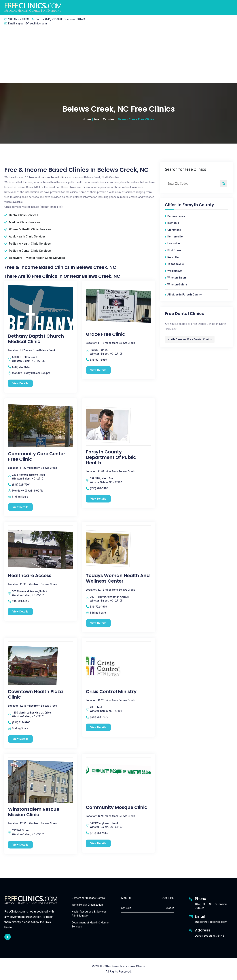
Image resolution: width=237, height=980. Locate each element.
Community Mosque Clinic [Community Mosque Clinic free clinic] (116, 808)
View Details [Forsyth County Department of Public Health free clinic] (98, 499)
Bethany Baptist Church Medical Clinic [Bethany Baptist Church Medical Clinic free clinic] (36, 339)
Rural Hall (174, 257)
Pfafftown (174, 250)
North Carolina (104, 119)
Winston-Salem (177, 285)
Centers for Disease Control (89, 898)
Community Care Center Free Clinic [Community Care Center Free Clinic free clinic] (37, 457)
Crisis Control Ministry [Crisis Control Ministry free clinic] (111, 692)
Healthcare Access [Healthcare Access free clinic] (30, 576)
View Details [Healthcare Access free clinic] (21, 612)
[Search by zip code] (223, 183)
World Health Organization (87, 905)
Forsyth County (198, 205)
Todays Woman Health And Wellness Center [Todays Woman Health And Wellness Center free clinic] (118, 579)
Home (87, 119)
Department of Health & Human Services (91, 925)
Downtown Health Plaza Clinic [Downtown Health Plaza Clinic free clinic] (35, 695)
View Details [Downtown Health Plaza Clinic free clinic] (21, 739)
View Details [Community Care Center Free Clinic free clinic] (21, 507)
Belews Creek (176, 216)
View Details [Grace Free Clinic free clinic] (98, 370)
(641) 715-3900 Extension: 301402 (65, 19)
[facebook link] (8, 937)
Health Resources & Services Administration (89, 914)
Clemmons (174, 230)
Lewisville (174, 243)
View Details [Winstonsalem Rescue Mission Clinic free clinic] (21, 845)
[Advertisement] (119, 55)
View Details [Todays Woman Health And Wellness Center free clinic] (98, 623)
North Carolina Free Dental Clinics (190, 339)
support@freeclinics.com (32, 24)
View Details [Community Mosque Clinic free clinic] (98, 844)
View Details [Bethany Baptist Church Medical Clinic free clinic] (21, 383)
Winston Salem (177, 278)
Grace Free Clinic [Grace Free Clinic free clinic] (105, 334)
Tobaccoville (176, 264)
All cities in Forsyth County (184, 295)
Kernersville (175, 237)
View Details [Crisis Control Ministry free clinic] (98, 728)
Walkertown (175, 271)
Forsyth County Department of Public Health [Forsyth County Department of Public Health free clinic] (111, 457)
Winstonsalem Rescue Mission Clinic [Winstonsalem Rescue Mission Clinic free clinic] (34, 812)
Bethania (173, 223)
